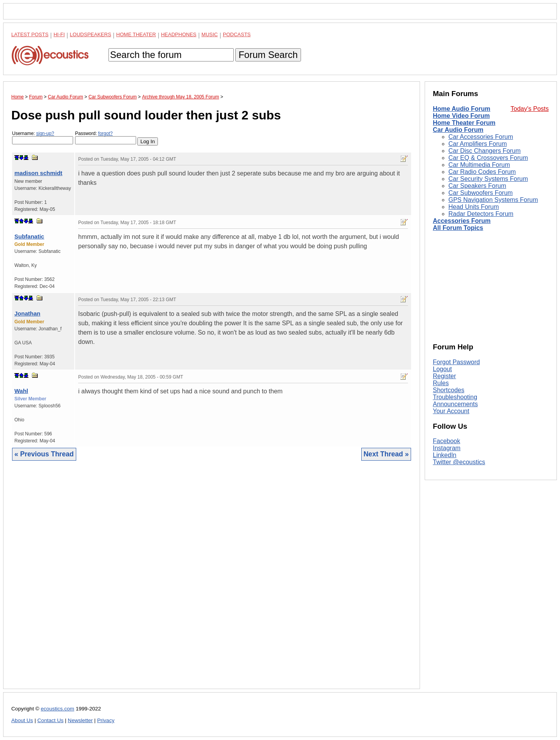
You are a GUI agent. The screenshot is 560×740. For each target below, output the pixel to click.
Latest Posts (30, 34)
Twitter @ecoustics (459, 462)
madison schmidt (38, 173)
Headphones (179, 34)
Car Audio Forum (458, 130)
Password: (106, 138)
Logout (442, 369)
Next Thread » (386, 454)
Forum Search (268, 55)
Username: (43, 138)
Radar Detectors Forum (481, 214)
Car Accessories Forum (481, 137)
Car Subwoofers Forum (480, 193)
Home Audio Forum (462, 109)
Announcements (455, 404)
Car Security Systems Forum (488, 179)
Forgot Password (456, 362)
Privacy (106, 720)
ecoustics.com (58, 709)
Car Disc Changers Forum (485, 151)
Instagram (447, 448)
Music (210, 34)
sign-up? (45, 133)
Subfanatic (29, 236)
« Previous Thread (44, 454)
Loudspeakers (91, 34)
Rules (441, 383)
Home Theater (136, 34)
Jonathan (27, 313)
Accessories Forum (462, 221)
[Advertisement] (212, 581)
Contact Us (50, 720)
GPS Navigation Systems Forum (493, 200)
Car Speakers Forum (477, 186)
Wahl (21, 391)
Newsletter (80, 720)
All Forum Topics (458, 228)
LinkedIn (445, 455)
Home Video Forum (461, 116)
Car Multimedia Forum (479, 165)
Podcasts (237, 34)
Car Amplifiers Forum (478, 144)
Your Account (451, 411)
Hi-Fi (59, 34)
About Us (22, 720)
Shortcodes (449, 390)
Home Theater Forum (464, 123)
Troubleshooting (455, 397)
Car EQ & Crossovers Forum (488, 158)
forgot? (105, 133)
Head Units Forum (474, 207)
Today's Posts (530, 109)
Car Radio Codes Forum (482, 172)
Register (444, 376)
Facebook (446, 441)
